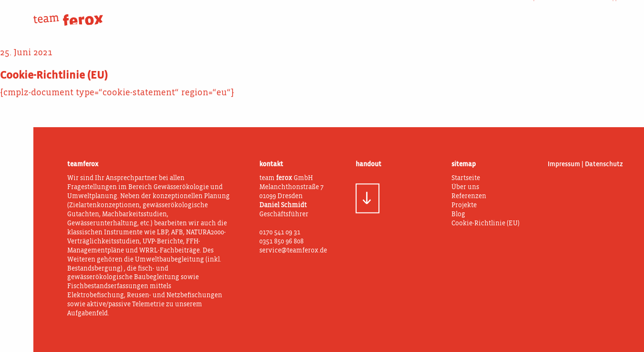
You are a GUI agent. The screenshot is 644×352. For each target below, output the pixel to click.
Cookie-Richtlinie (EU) (486, 224)
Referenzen (469, 196)
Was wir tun (464, 13)
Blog (608, 13)
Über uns (392, 13)
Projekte (536, 13)
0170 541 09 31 (280, 233)
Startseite (466, 178)
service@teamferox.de (293, 251)
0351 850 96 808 (281, 242)
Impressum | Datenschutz (585, 165)
